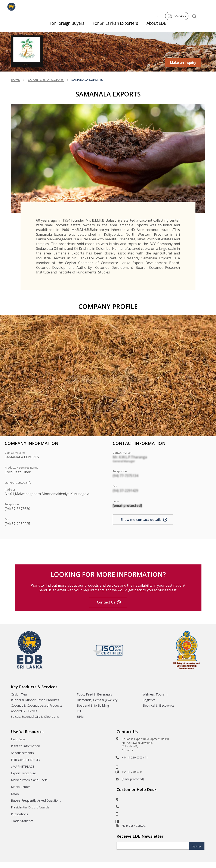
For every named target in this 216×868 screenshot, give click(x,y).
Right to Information (25, 746)
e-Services (178, 6)
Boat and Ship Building (93, 705)
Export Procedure (23, 773)
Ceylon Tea (19, 694)
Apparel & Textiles (24, 711)
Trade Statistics (22, 821)
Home (16, 80)
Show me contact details (141, 520)
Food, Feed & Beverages (94, 694)
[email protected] (127, 506)
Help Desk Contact (134, 826)
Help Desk (18, 739)
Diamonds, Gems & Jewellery (97, 700)
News (15, 794)
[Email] (153, 846)
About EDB (157, 26)
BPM (80, 717)
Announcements (22, 753)
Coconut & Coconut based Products (37, 705)
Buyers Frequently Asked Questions (36, 800)
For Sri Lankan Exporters (115, 26)
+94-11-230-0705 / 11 (135, 757)
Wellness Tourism (155, 694)
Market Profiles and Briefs (29, 780)
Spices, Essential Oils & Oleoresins (35, 717)
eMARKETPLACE (23, 766)
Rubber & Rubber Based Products (35, 700)
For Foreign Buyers (67, 26)
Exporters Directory (46, 80)
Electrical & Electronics (158, 705)
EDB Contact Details (25, 760)
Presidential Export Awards (30, 807)
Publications (19, 814)
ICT (79, 711)
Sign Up (197, 846)
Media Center (20, 787)
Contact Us (106, 602)
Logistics (149, 700)
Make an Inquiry (183, 63)
